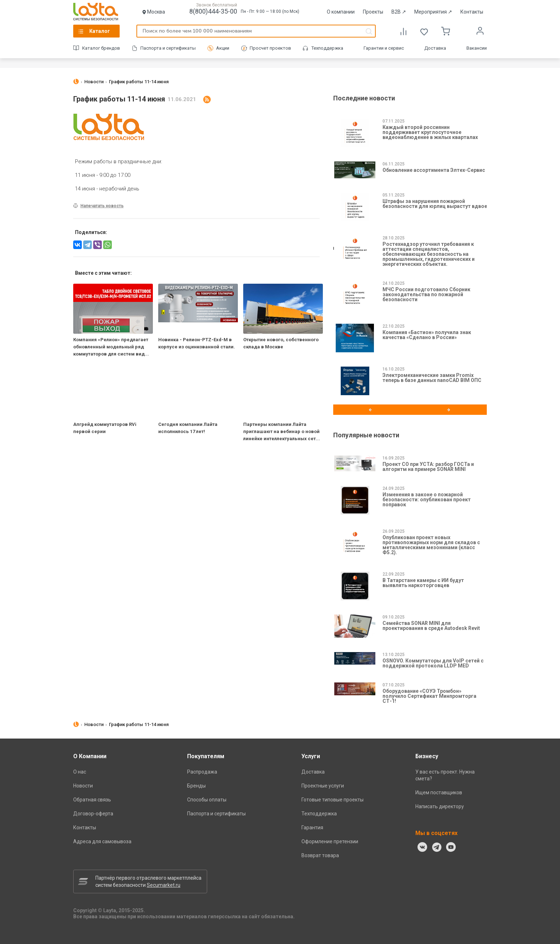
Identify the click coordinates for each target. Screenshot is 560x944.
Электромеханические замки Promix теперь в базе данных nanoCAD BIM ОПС (432, 378)
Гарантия (312, 828)
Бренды (196, 786)
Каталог (100, 31)
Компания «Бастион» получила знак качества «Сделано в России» (427, 335)
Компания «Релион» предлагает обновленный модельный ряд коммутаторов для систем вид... (111, 347)
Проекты (373, 12)
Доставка (435, 48)
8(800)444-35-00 (213, 11)
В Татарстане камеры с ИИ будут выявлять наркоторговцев (423, 583)
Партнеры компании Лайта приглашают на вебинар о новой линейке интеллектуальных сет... (282, 431)
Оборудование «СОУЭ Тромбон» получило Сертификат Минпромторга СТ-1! (429, 696)
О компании (341, 12)
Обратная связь (92, 800)
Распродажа (202, 772)
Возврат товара (320, 855)
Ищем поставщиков (439, 793)
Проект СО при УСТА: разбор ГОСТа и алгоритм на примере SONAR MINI (428, 467)
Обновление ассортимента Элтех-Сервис (434, 170)
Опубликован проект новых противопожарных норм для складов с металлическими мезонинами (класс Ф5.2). (431, 545)
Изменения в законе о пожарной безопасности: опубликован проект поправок (427, 500)
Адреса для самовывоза (102, 841)
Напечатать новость (102, 206)
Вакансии (477, 48)
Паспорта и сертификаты (168, 48)
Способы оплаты (207, 800)
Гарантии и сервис (384, 48)
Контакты (472, 12)
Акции (223, 48)
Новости (83, 786)
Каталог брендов (101, 48)
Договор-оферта (93, 814)
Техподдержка (327, 48)
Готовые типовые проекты (332, 800)
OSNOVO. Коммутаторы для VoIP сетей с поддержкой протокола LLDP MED (433, 663)
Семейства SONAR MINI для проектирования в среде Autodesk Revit (431, 626)
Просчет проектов (270, 48)
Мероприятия (433, 12)
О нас (80, 772)
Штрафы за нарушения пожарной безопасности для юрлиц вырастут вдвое (435, 204)
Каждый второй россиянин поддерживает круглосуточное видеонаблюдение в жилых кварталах (430, 132)
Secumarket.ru (164, 885)
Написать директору (440, 806)
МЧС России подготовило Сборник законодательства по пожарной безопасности (426, 294)
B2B (399, 12)
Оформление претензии (330, 841)
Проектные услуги (323, 786)
